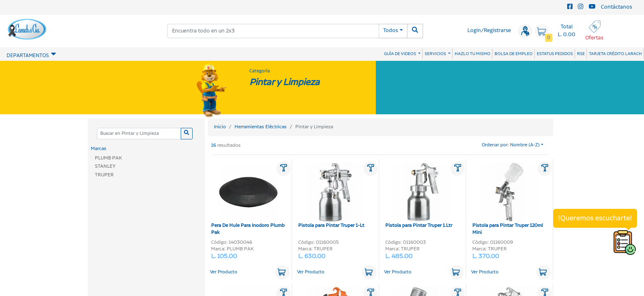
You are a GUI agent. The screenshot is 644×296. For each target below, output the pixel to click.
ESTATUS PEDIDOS (555, 54)
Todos (391, 31)
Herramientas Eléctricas (261, 127)
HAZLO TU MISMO (473, 54)
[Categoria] (139, 134)
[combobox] (273, 31)
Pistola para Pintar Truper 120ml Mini (508, 199)
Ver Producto (224, 272)
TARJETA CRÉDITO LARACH (615, 54)
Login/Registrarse (489, 31)
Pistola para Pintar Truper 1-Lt (332, 196)
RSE (581, 54)
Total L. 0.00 (567, 31)
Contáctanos (616, 7)
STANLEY (105, 166)
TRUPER (104, 175)
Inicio (220, 127)
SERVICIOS (436, 54)
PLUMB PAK (108, 158)
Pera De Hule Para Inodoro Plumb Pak (248, 199)
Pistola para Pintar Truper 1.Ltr (419, 196)
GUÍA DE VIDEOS (400, 54)
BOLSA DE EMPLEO (514, 54)
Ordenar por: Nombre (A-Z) (511, 145)
